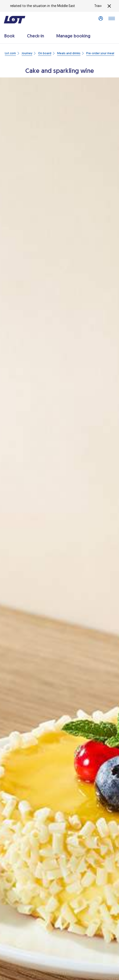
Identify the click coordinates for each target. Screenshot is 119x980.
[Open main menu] (112, 20)
